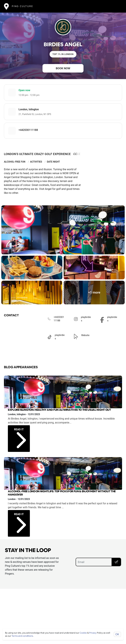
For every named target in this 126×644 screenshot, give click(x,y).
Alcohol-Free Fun (15, 162)
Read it (20, 435)
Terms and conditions (22, 636)
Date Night (53, 162)
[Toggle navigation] (117, 6)
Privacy (93, 633)
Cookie (83, 633)
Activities (36, 162)
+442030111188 (28, 130)
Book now (63, 68)
